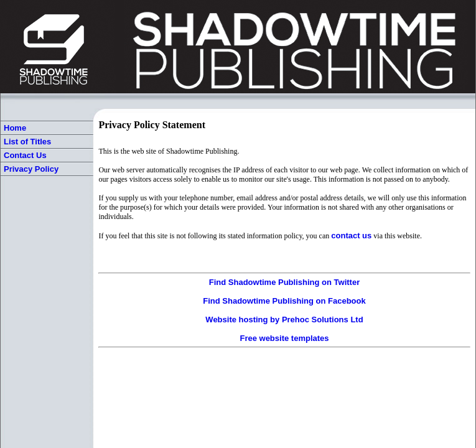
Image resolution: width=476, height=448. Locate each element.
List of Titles (27, 142)
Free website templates (284, 338)
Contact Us (25, 155)
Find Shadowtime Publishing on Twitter (284, 282)
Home (15, 128)
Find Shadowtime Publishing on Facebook (284, 301)
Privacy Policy (31, 169)
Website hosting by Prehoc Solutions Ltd (284, 320)
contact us (351, 236)
